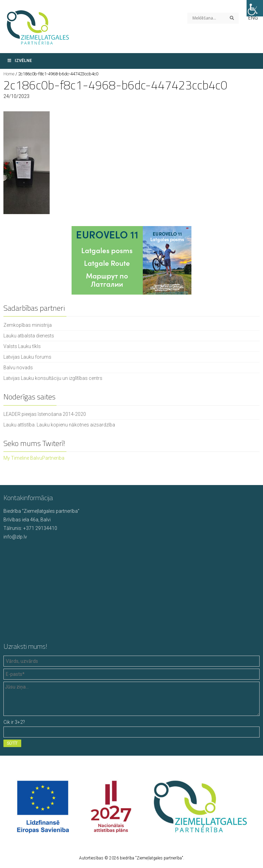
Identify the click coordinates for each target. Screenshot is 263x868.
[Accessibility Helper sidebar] (255, 8)
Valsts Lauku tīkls (22, 346)
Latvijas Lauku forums (27, 357)
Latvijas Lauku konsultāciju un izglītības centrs (53, 378)
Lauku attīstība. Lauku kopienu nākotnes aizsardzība (59, 425)
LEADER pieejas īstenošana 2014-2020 (45, 414)
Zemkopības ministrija (28, 325)
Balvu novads (18, 368)
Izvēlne (19, 61)
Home (9, 74)
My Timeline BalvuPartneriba (34, 458)
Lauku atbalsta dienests (29, 336)
